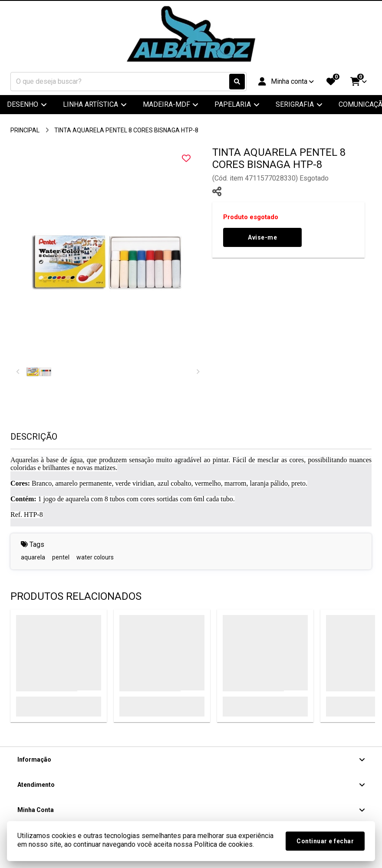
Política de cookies (223, 844)
